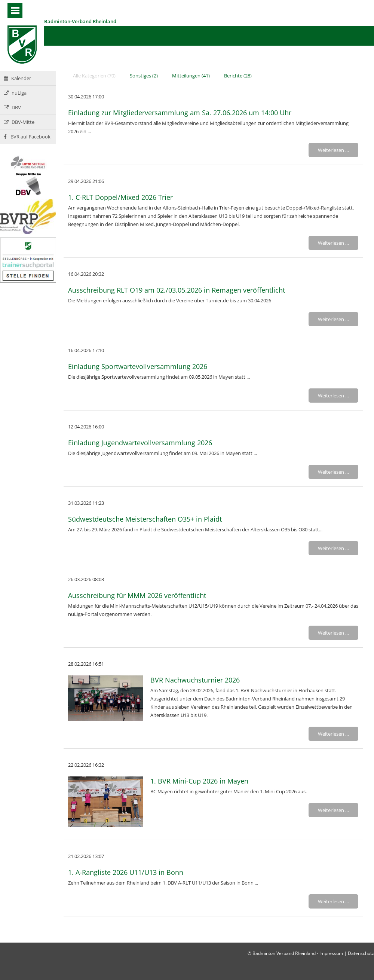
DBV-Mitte (19, 122)
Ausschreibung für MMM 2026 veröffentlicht (137, 595)
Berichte (238, 76)
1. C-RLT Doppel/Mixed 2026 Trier (120, 197)
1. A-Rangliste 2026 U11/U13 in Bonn (126, 872)
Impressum (331, 953)
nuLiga (15, 93)
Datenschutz (361, 953)
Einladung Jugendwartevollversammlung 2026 (140, 443)
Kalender (17, 78)
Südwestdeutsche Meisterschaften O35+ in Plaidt (145, 519)
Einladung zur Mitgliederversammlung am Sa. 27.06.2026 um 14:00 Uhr (180, 113)
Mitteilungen (191, 76)
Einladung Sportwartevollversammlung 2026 (138, 366)
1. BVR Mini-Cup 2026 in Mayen (199, 781)
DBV (12, 107)
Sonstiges (144, 76)
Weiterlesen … (333, 150)
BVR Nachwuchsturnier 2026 (195, 680)
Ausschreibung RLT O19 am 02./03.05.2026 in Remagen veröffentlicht (177, 290)
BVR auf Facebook (27, 137)
